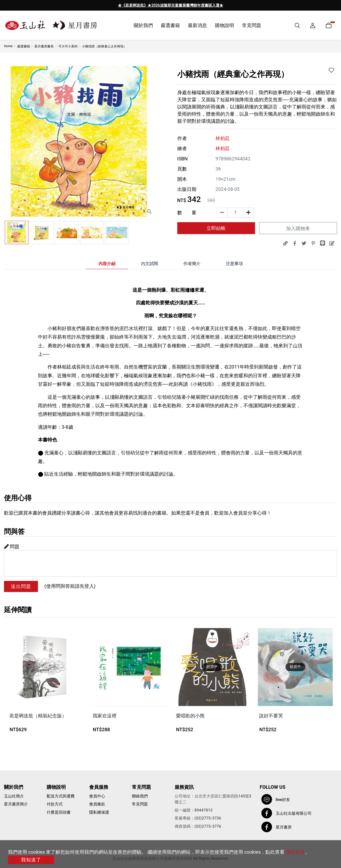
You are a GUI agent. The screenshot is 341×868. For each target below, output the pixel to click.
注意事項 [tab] (234, 264)
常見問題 (140, 804)
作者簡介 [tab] (192, 264)
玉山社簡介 (14, 796)
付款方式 (55, 804)
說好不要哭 (271, 716)
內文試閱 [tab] (149, 264)
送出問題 (21, 586)
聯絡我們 (140, 796)
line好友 (283, 800)
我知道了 (31, 860)
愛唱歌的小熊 (190, 716)
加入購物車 (298, 228)
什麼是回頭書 (59, 812)
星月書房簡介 (16, 804)
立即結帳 (216, 228)
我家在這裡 (105, 716)
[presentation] (120, 5)
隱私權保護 (99, 812)
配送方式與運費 (61, 796)
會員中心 (97, 796)
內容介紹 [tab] (107, 264)
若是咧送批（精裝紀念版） (38, 716)
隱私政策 (295, 852)
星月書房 (284, 827)
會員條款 (97, 804)
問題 (12, 547)
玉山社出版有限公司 (294, 813)
